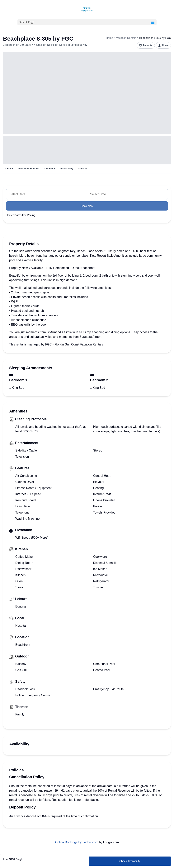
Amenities (50, 169)
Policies (83, 169)
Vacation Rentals (126, 38)
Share (163, 45)
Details (9, 169)
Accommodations (29, 169)
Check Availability (130, 861)
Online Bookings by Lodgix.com (77, 842)
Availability (67, 169)
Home (109, 38)
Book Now (87, 206)
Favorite (146, 45)
